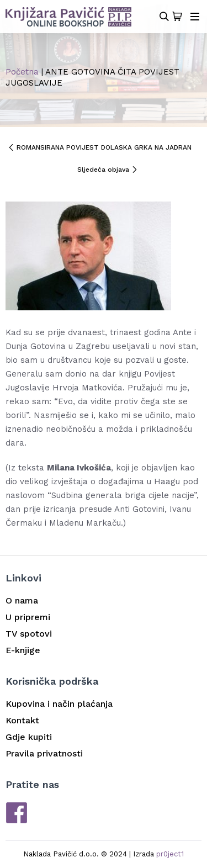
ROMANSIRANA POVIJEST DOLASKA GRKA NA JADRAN (100, 147)
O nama (22, 600)
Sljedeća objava (108, 170)
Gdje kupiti (29, 737)
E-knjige (23, 650)
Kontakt (22, 720)
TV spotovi (29, 634)
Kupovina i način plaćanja (59, 704)
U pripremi (28, 617)
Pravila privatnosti (44, 753)
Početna (22, 72)
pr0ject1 (170, 854)
